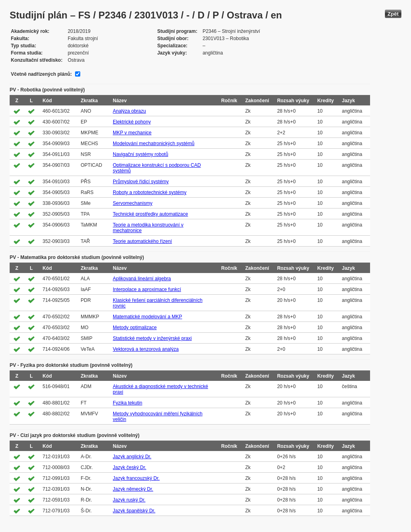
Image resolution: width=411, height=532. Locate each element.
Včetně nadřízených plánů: (41, 74)
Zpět (393, 14)
